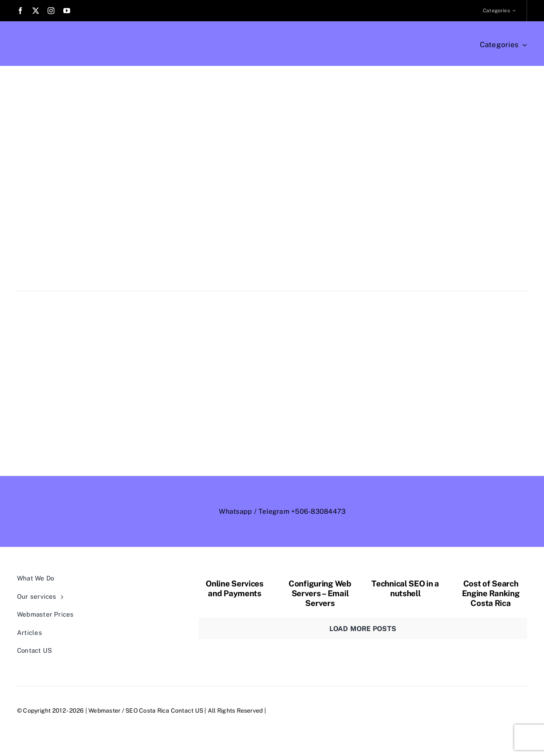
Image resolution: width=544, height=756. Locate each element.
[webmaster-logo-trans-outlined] (420, 505)
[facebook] (20, 11)
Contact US (187, 711)
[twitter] (36, 11)
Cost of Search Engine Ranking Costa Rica (491, 593)
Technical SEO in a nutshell (405, 588)
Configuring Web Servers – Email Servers (320, 593)
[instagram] (51, 11)
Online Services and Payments (235, 588)
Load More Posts (363, 629)
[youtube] (67, 11)
